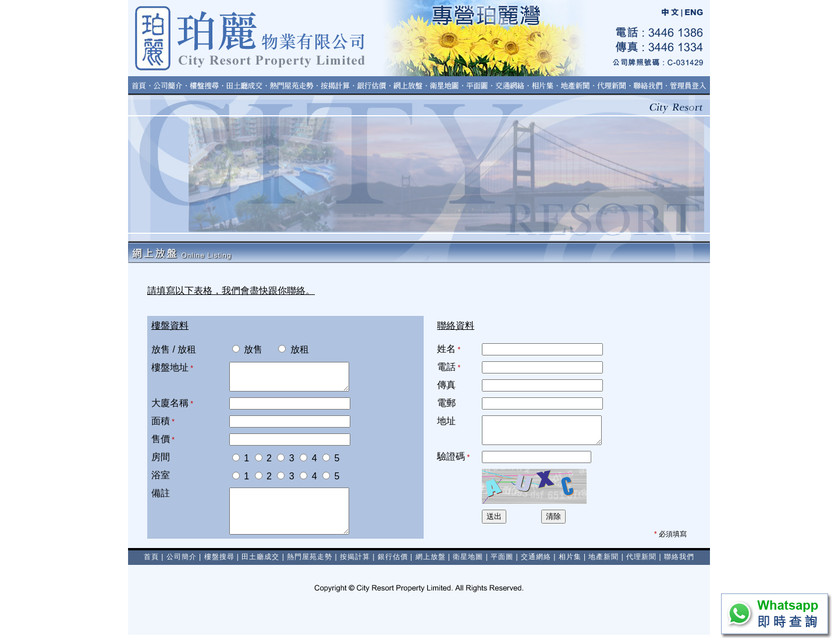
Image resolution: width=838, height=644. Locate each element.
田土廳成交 (260, 566)
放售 (247, 349)
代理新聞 (641, 566)
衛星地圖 (468, 566)
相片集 (570, 566)
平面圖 (502, 566)
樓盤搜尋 (219, 566)
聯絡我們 (679, 566)
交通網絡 (536, 566)
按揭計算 (355, 566)
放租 (287, 349)
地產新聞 (603, 566)
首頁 (151, 566)
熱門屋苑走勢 (310, 566)
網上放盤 (431, 566)
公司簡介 (182, 566)
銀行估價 (393, 566)
